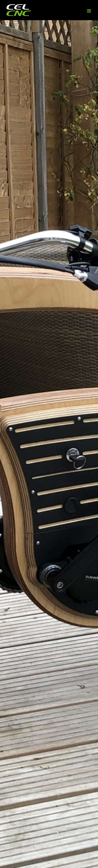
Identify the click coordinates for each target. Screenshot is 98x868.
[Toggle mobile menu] (89, 11)
